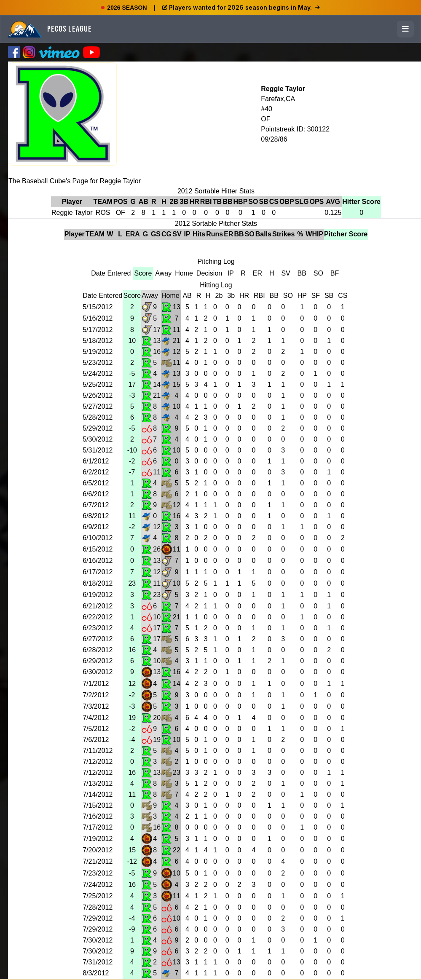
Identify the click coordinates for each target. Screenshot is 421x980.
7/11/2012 (98, 751)
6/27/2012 (98, 639)
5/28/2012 (98, 417)
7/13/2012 (98, 783)
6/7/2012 (96, 505)
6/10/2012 (98, 538)
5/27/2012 (98, 406)
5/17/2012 (98, 330)
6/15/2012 (98, 549)
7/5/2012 (96, 729)
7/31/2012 (98, 962)
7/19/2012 (98, 839)
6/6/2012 (96, 494)
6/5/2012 (96, 483)
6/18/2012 (98, 583)
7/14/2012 (98, 794)
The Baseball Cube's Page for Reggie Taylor (75, 181)
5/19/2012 (98, 352)
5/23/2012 (98, 363)
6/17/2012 (98, 572)
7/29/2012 (98, 918)
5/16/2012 (98, 318)
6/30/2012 (98, 672)
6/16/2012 (98, 561)
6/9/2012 (96, 527)
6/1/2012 (96, 461)
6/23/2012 (98, 628)
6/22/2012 (98, 617)
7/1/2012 (96, 684)
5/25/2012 (98, 384)
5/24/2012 (98, 374)
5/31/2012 (98, 450)
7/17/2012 (98, 827)
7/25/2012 (98, 896)
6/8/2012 (96, 516)
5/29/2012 (98, 428)
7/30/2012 (98, 940)
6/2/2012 (96, 472)
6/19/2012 (98, 595)
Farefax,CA (278, 99)
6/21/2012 (98, 606)
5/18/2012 (98, 341)
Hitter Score (361, 202)
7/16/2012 (98, 816)
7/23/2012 (98, 873)
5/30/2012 (98, 439)
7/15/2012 (98, 805)
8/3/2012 (96, 973)
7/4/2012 (96, 718)
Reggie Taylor (283, 89)
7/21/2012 (98, 861)
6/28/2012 (98, 650)
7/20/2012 (98, 850)
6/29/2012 (98, 661)
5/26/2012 (98, 395)
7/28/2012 (98, 907)
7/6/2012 (96, 740)
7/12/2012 (98, 762)
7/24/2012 (98, 885)
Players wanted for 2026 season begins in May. (241, 7)
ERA (133, 234)
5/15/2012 (98, 307)
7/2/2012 (96, 695)
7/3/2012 (96, 706)
